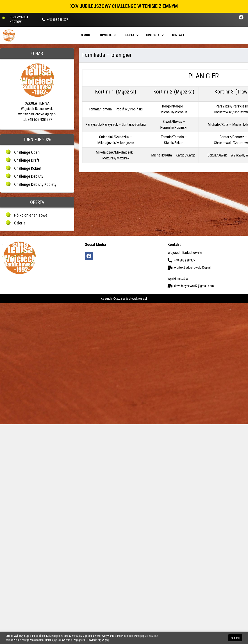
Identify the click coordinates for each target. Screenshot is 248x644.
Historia (155, 35)
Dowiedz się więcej (98, 640)
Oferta (131, 35)
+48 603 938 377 (58, 20)
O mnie (86, 35)
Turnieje (107, 35)
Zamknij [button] (235, 638)
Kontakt (178, 35)
